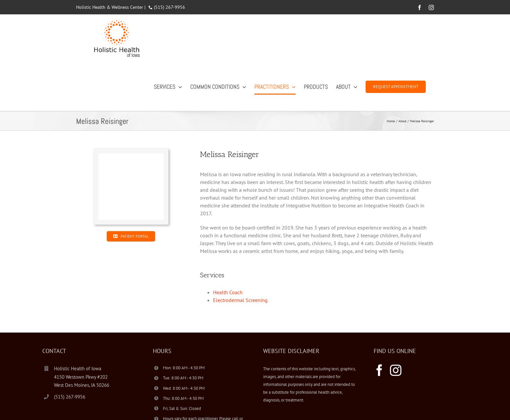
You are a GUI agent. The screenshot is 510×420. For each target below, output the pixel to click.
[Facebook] (379, 370)
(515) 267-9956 (169, 7)
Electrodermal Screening (240, 300)
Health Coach (228, 292)
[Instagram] (396, 370)
